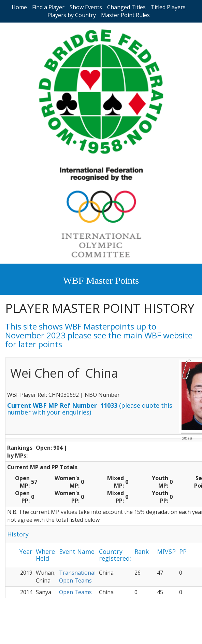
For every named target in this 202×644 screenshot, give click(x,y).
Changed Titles (126, 7)
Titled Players (168, 7)
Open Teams (75, 592)
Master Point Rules (125, 15)
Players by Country (72, 15)
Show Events (86, 7)
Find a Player (48, 7)
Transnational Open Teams (77, 577)
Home (19, 7)
